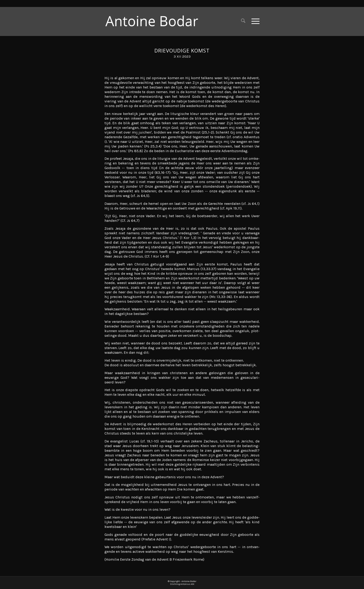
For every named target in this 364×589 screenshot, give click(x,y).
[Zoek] (243, 21)
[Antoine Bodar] (155, 21)
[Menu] (254, 21)
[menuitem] (243, 21)
